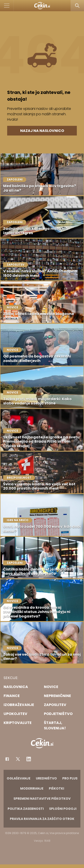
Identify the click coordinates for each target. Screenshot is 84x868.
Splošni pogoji (63, 809)
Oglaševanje (19, 778)
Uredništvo (46, 778)
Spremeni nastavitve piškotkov (42, 799)
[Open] (7, 6)
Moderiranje (32, 788)
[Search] (77, 6)
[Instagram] (29, 759)
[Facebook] (7, 759)
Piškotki (56, 788)
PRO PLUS (70, 778)
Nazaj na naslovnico (42, 131)
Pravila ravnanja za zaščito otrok (42, 819)
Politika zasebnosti (26, 809)
